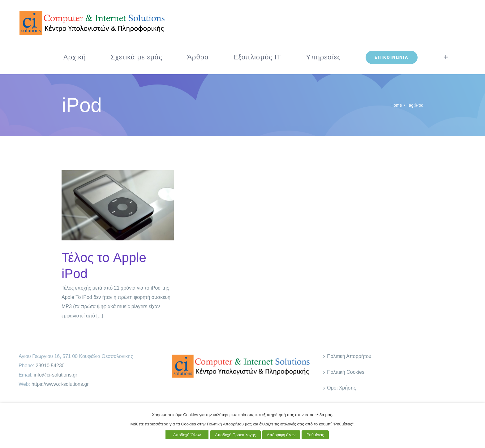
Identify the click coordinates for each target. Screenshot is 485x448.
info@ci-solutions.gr (56, 375)
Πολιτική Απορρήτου (349, 356)
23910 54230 (50, 366)
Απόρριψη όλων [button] (281, 435)
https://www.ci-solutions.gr (60, 384)
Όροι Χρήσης (341, 388)
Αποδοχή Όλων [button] (187, 435)
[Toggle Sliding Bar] (446, 57)
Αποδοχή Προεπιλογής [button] (235, 435)
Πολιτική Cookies (346, 372)
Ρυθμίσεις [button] (315, 435)
